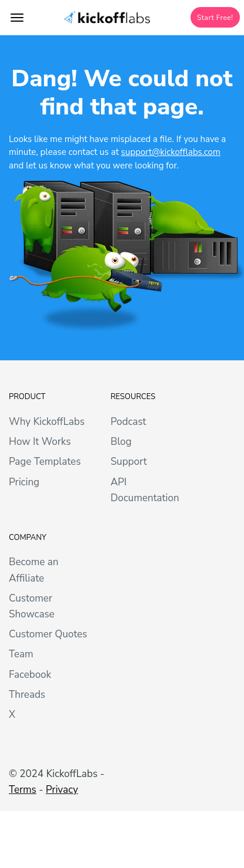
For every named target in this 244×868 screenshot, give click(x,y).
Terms (23, 790)
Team (21, 654)
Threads (27, 695)
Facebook (30, 675)
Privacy (62, 790)
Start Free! (215, 18)
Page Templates (45, 462)
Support (129, 462)
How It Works (40, 442)
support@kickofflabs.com (171, 152)
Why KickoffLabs (47, 422)
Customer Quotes (48, 634)
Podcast (128, 422)
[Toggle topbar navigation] (17, 18)
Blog (121, 442)
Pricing (24, 482)
